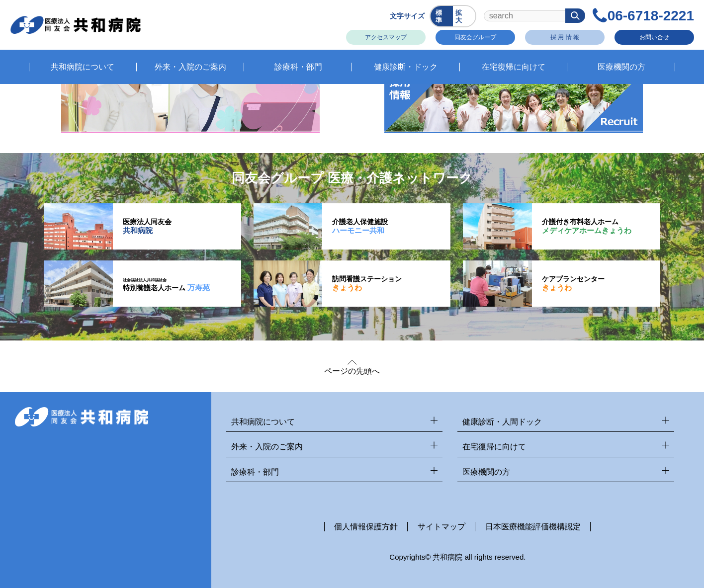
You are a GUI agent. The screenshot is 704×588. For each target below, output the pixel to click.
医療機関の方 (566, 472)
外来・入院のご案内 (335, 447)
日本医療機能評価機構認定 (533, 527)
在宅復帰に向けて (566, 447)
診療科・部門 (335, 472)
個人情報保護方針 (366, 527)
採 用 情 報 (565, 37)
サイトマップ (441, 527)
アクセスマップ (386, 37)
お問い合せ (654, 37)
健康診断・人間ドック (566, 422)
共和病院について (335, 422)
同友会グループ (475, 37)
